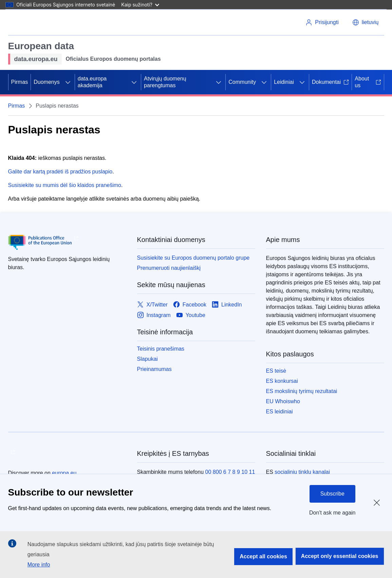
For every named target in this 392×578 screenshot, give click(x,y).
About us (368, 82)
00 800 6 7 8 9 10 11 (230, 472)
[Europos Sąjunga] (33, 22)
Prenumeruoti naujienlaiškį (169, 268)
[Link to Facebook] (190, 305)
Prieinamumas (154, 369)
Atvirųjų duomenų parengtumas (165, 82)
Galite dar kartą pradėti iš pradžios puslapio (60, 172)
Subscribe (332, 494)
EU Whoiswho (283, 401)
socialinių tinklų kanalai (302, 472)
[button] (366, 22)
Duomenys (46, 82)
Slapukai (147, 359)
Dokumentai (330, 82)
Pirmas (20, 82)
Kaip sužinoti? (140, 5)
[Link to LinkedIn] (227, 305)
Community (242, 82)
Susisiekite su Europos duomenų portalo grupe (193, 258)
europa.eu (64, 473)
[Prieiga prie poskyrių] (68, 82)
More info (39, 565)
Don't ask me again (332, 513)
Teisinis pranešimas (161, 349)
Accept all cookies (263, 556)
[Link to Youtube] (191, 315)
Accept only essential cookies (340, 556)
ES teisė (276, 371)
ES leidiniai (279, 412)
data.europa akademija (92, 82)
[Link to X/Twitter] (152, 305)
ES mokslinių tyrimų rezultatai (302, 391)
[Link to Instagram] (154, 315)
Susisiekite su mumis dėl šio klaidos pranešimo (65, 185)
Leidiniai (284, 82)
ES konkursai (282, 381)
